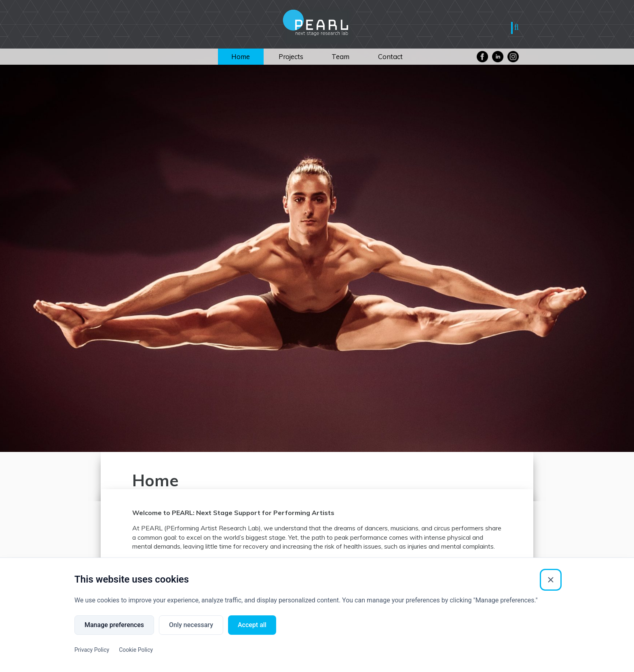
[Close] (551, 580)
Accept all (252, 625)
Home (241, 56)
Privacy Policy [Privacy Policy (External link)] (92, 650)
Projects (291, 56)
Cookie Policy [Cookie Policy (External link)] (136, 650)
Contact (390, 56)
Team (340, 56)
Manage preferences (114, 625)
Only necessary (191, 625)
